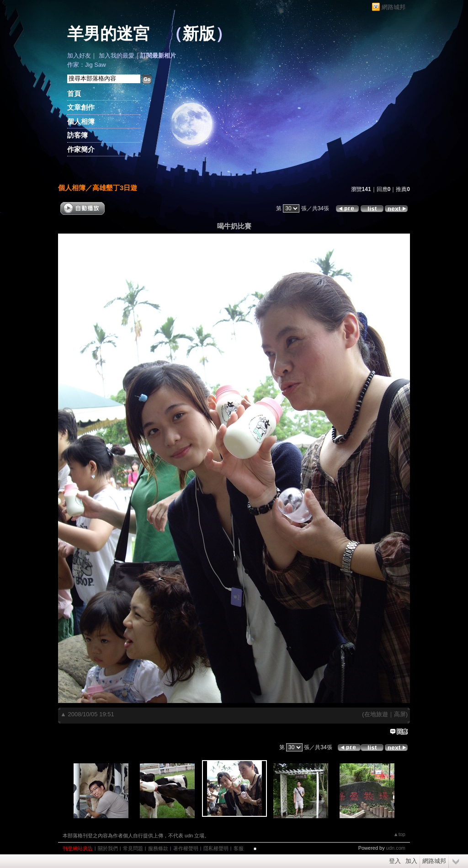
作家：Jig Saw (87, 65)
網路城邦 (394, 7)
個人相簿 (81, 121)
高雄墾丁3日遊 (115, 188)
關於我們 (108, 848)
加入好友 (79, 56)
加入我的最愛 (117, 56)
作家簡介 (81, 149)
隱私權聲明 (216, 848)
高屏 (400, 714)
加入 (411, 861)
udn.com (396, 848)
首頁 (74, 93)
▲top (399, 834)
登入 (395, 861)
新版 (199, 34)
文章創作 (81, 107)
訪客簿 (77, 135)
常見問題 (133, 848)
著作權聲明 (186, 848)
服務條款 (158, 848)
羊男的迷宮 (108, 34)
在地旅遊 (376, 714)
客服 (239, 848)
